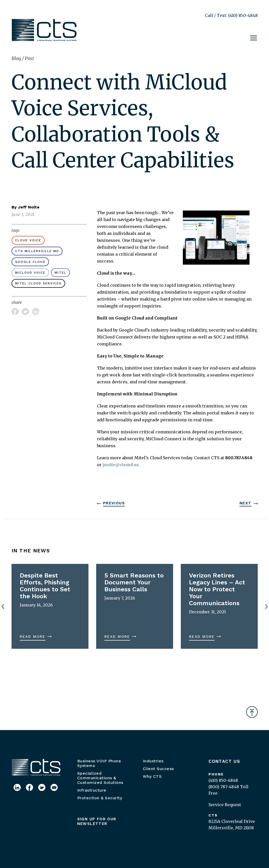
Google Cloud (30, 262)
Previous (114, 503)
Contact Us (224, 761)
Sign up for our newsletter (97, 821)
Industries (153, 761)
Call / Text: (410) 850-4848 (231, 15)
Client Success (158, 769)
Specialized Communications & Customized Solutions (100, 778)
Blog (17, 58)
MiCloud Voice (30, 273)
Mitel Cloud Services (38, 283)
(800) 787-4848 (224, 787)
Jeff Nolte (29, 207)
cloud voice (28, 240)
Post (29, 58)
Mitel (61, 273)
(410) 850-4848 (223, 780)
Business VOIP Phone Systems (99, 763)
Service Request (225, 805)
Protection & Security (100, 798)
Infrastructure (92, 790)
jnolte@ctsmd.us (121, 465)
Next (246, 503)
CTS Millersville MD (37, 251)
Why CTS (152, 776)
